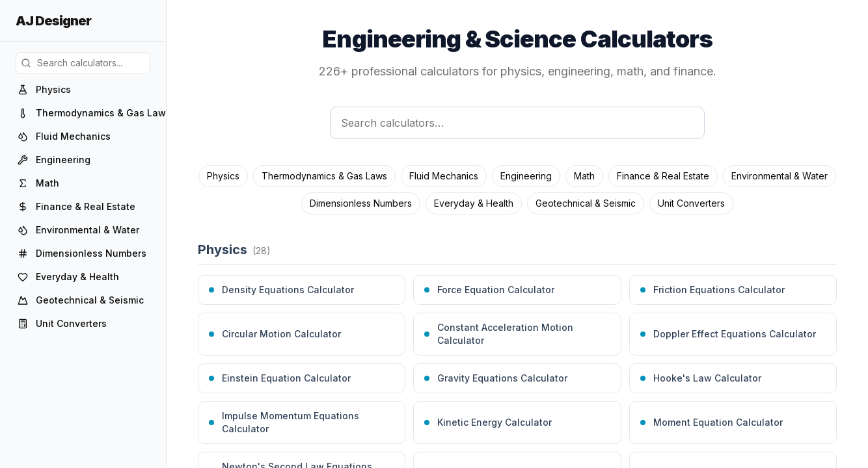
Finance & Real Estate (663, 176)
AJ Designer (53, 21)
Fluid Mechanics (444, 176)
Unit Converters (691, 203)
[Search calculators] (517, 123)
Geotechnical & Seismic (586, 203)
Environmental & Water (780, 176)
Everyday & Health (474, 203)
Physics (223, 176)
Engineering (526, 176)
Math (584, 176)
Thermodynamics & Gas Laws (324, 176)
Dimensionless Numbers (361, 203)
